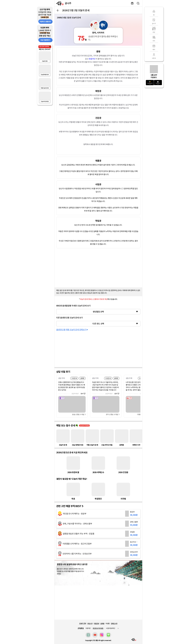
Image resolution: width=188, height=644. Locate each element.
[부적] (154, 38)
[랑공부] (98, 514)
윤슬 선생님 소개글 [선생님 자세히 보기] (78, 414)
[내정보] (154, 56)
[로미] (106, 403)
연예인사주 (114, 624)
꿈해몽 (102, 624)
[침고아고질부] (98, 544)
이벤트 (132, 3)
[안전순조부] (98, 554)
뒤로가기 (58, 10)
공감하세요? (79, 394)
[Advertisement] (98, 267)
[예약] (154, 47)
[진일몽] (98, 534)
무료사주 (90, 624)
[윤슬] (72, 403)
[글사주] (154, 21)
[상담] (154, 30)
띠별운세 (96, 624)
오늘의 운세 (83, 623)
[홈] (154, 12)
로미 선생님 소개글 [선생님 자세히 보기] (112, 414)
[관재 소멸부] (98, 524)
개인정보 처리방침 (98, 628)
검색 (138, 3)
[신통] (59, 3)
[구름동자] (139, 403)
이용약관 (88, 628)
